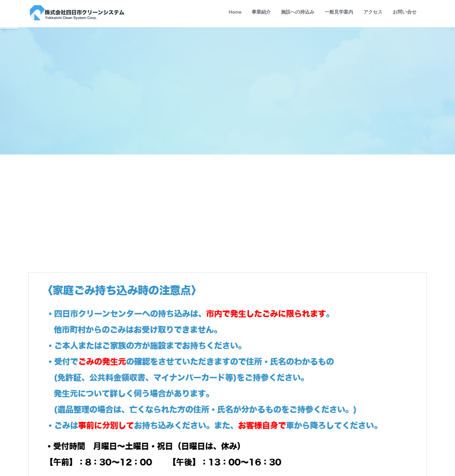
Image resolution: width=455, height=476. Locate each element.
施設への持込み (298, 12)
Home (235, 12)
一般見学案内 (339, 12)
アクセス (373, 12)
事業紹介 (261, 12)
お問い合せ (405, 12)
